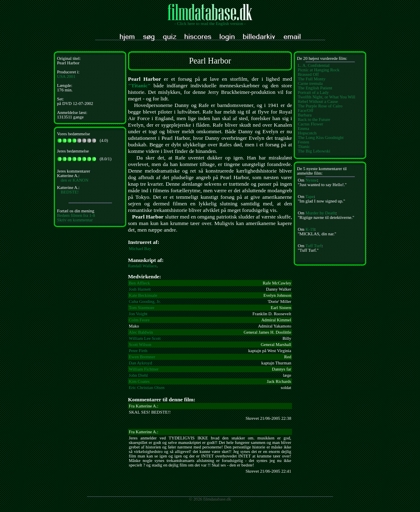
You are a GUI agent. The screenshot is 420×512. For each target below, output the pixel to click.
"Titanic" (139, 85)
